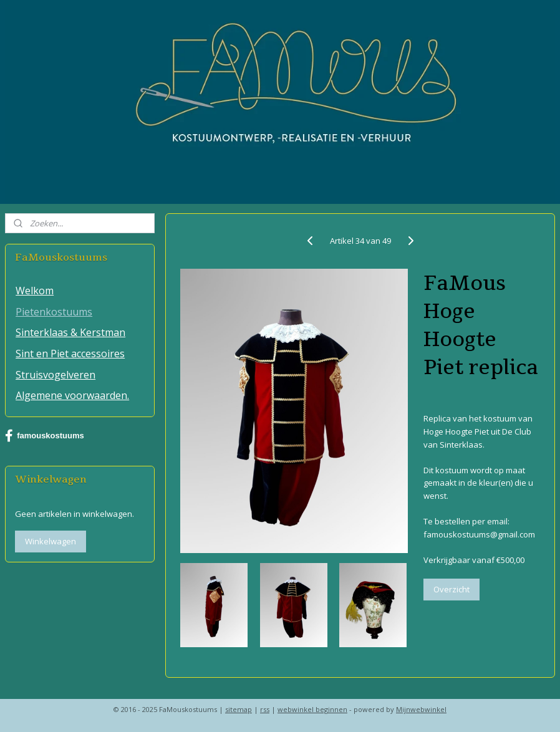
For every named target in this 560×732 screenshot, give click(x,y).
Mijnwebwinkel (421, 709)
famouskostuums (45, 436)
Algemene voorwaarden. (72, 395)
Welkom (35, 291)
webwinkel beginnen (312, 709)
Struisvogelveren (56, 375)
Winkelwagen (51, 541)
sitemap (239, 709)
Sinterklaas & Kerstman (70, 332)
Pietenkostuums (54, 312)
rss (265, 709)
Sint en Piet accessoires (70, 354)
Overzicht (451, 589)
